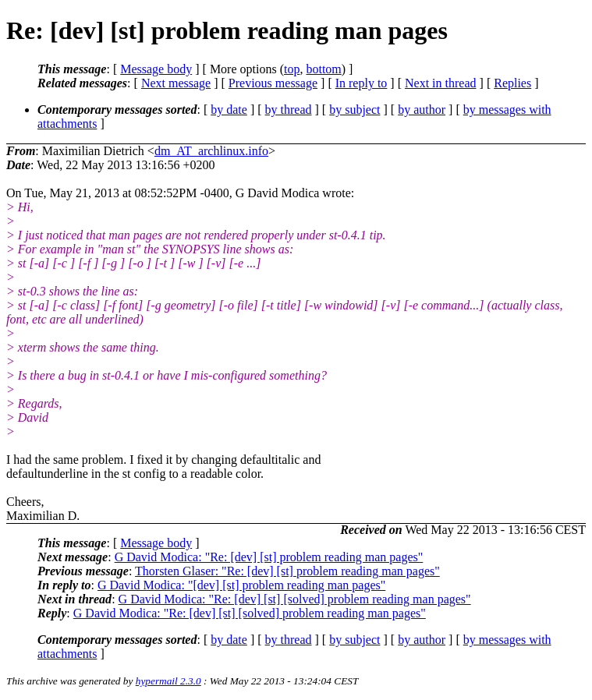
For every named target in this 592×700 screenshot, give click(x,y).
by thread (289, 110)
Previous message (273, 83)
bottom (323, 69)
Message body (156, 69)
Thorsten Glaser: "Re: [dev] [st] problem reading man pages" (287, 571)
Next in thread (441, 83)
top (292, 69)
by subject (354, 110)
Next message (176, 83)
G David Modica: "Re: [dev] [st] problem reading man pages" (269, 557)
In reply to (362, 83)
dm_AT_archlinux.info (211, 151)
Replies (512, 83)
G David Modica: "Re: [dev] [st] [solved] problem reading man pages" (295, 599)
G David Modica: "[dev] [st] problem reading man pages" (241, 585)
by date (229, 110)
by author (422, 110)
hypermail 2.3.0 (168, 681)
